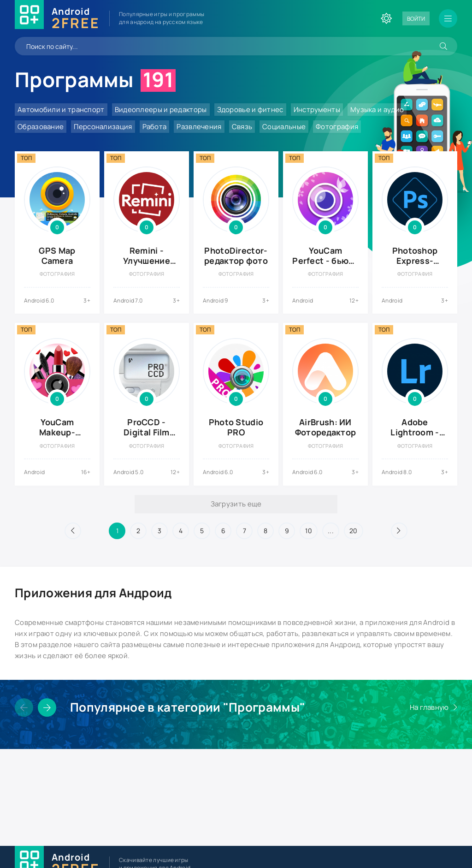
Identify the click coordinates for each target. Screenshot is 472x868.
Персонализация (103, 127)
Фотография (337, 127)
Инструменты (317, 110)
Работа (155, 127)
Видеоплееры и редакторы (161, 110)
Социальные (284, 127)
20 (354, 531)
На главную (429, 707)
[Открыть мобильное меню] (448, 18)
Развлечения (199, 127)
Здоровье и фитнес (250, 110)
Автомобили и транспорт (61, 110)
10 (309, 531)
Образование (41, 127)
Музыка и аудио (377, 110)
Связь (242, 127)
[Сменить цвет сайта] (386, 18)
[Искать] (443, 46)
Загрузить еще (236, 504)
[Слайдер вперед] (47, 707)
